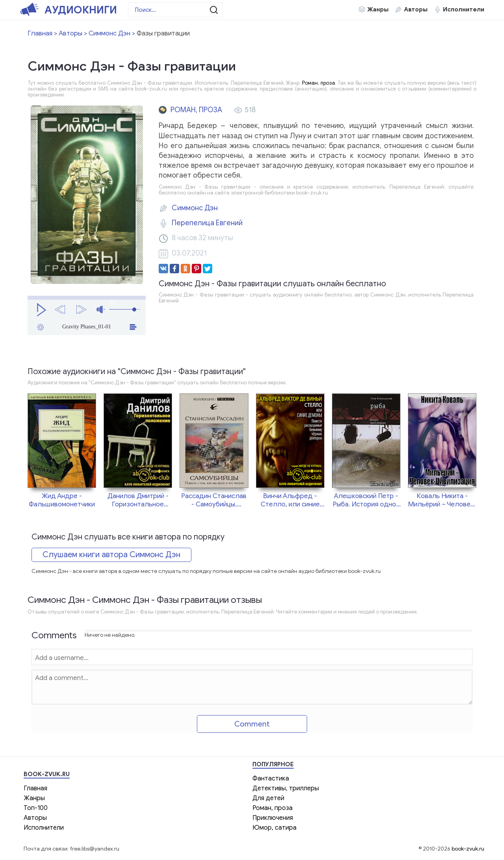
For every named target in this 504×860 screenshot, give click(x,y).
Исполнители (464, 9)
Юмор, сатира (274, 828)
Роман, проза (319, 83)
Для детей (268, 798)
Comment (252, 724)
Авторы (416, 9)
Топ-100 (36, 808)
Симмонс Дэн (195, 208)
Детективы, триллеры (286, 788)
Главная (35, 788)
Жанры (378, 9)
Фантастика (271, 778)
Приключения (273, 818)
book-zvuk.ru (468, 849)
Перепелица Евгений (207, 223)
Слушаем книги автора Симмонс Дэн (111, 555)
